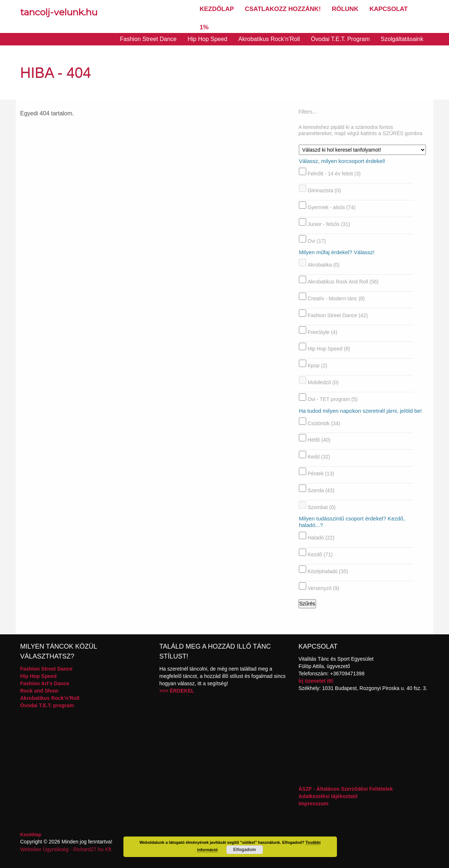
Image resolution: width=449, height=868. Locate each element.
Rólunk (345, 9)
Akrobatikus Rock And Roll (343, 282)
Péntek (321, 474)
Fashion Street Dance (149, 39)
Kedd (319, 457)
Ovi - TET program (333, 399)
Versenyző (323, 588)
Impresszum (313, 804)
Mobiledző (323, 382)
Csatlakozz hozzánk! (283, 9)
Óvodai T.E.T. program (47, 705)
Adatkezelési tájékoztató (328, 796)
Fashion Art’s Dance (45, 683)
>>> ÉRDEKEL (177, 691)
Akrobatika (324, 265)
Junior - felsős (329, 224)
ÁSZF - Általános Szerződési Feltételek (346, 789)
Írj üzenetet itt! (316, 681)
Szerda (321, 490)
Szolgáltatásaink (402, 39)
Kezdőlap (217, 9)
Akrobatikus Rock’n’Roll (269, 39)
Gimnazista (324, 190)
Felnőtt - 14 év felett (334, 174)
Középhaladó (328, 571)
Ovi (317, 241)
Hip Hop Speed (207, 39)
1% (204, 27)
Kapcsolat (389, 9)
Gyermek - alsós (332, 207)
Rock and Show (39, 691)
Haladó (321, 538)
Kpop (318, 366)
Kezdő (320, 554)
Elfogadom (245, 850)
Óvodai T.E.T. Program (340, 39)
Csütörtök (324, 423)
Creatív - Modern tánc (336, 298)
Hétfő (319, 440)
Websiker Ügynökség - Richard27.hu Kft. (66, 849)
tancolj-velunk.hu (59, 12)
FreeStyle (322, 332)
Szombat (322, 507)
